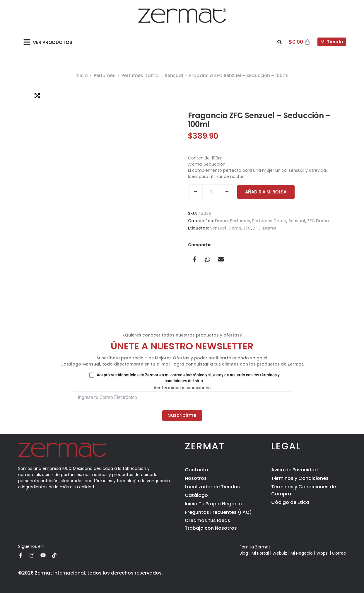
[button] (27, 42)
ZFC (247, 228)
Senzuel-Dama (226, 228)
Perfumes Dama (140, 75)
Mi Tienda (332, 42)
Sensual (174, 75)
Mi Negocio (302, 553)
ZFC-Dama (264, 228)
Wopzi (322, 553)
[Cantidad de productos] (211, 192)
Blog (244, 553)
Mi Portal (260, 553)
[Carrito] (300, 42)
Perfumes (105, 75)
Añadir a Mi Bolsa (266, 192)
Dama (221, 221)
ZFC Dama (318, 221)
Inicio (82, 75)
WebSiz (280, 553)
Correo (339, 553)
